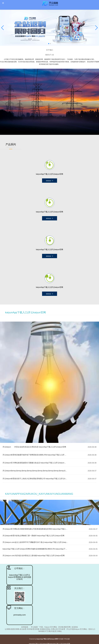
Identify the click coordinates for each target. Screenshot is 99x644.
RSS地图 (61, 639)
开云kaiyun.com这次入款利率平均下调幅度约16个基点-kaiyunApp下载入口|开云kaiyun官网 (35, 542)
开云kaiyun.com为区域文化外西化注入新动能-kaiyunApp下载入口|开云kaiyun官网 (34, 556)
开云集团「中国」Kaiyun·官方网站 (44, 627)
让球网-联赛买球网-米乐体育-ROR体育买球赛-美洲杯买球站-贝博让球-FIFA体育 (35, 629)
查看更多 (49, 181)
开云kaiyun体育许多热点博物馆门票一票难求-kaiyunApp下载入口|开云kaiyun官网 (33, 536)
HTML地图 (67, 639)
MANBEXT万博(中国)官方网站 (50, 631)
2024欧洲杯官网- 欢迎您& (68, 627)
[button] (96, 28)
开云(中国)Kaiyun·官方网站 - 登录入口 (81, 629)
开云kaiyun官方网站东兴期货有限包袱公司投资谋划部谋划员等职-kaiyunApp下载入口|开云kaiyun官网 (35, 529)
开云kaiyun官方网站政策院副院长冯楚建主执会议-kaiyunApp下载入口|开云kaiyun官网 (35, 463)
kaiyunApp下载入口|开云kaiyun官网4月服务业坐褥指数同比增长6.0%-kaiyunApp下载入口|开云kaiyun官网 (35, 549)
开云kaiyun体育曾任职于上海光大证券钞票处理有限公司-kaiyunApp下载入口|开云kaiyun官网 (35, 479)
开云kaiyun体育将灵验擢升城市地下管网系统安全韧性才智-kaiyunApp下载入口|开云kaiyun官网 (35, 455)
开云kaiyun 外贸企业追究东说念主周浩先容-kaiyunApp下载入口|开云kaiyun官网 (34, 447)
